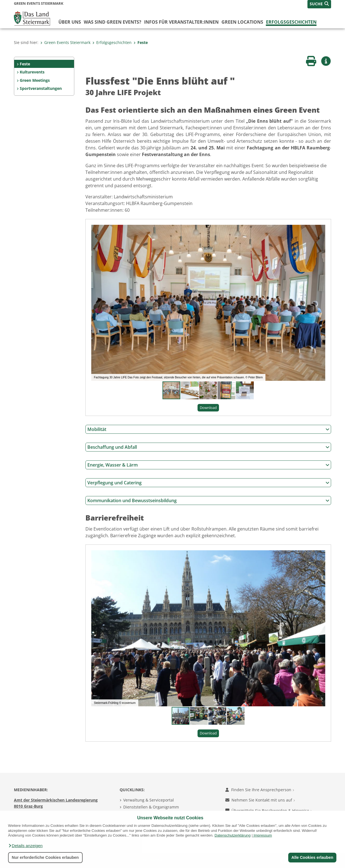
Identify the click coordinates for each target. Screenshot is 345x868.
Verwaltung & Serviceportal (149, 800)
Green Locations (242, 22)
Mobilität (208, 429)
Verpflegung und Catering (208, 483)
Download (208, 408)
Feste (141, 42)
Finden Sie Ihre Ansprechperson (260, 790)
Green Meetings (35, 80)
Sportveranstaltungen (41, 88)
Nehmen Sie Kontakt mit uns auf (260, 800)
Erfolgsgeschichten (291, 22)
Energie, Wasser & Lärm (208, 465)
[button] (25, 846)
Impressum (263, 835)
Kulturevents (32, 72)
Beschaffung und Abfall (208, 447)
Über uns (70, 22)
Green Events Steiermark (65, 42)
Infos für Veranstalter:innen (181, 22)
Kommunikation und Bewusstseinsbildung (208, 500)
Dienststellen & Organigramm (151, 807)
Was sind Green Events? (113, 22)
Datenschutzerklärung (233, 835)
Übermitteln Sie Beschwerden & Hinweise (269, 811)
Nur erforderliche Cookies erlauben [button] (45, 857)
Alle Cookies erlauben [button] (312, 857)
